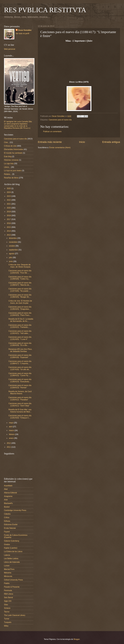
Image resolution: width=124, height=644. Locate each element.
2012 (9, 443)
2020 (9, 208)
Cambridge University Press (15, 510)
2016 (9, 223)
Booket (7, 507)
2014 (9, 231)
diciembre (13, 238)
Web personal (10, 49)
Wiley (6, 626)
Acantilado (8, 486)
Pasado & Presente (12, 587)
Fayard (7, 532)
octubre (12, 246)
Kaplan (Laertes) (11, 548)
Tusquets (8, 622)
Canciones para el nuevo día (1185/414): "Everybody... (20, 380)
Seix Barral (8, 597)
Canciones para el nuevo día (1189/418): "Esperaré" (20, 356)
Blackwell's (8, 503)
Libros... (7, 167)
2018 (9, 216)
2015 (9, 227)
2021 (9, 204)
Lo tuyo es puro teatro (13, 171)
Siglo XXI (8, 601)
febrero (12, 434)
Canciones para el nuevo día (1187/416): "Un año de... (20, 368)
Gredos (7, 544)
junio (11, 261)
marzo (12, 430)
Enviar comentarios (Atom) (60, 148)
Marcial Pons (9, 569)
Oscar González (25, 30)
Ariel (6, 500)
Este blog (8, 157)
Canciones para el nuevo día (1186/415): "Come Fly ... (20, 374)
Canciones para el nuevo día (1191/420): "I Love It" (20, 338)
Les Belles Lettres (11, 559)
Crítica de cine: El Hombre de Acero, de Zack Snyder (20, 302)
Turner (7, 619)
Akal (6, 489)
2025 (9, 188)
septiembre (14, 250)
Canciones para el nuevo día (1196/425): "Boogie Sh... (20, 296)
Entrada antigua (111, 142)
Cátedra (7, 514)
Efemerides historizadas (14, 149)
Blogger (77, 639)
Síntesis (7, 608)
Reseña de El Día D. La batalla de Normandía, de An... (21, 320)
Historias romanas (11, 160)
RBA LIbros (9, 594)
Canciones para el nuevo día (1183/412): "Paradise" (20, 399)
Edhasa (7, 521)
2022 (9, 200)
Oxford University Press (13, 580)
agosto (12, 254)
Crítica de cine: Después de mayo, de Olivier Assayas (20, 266)
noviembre (13, 242)
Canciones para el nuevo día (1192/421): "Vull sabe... (20, 332)
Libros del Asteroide (12, 562)
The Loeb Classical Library (15, 615)
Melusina (8, 573)
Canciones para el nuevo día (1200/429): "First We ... (20, 272)
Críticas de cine (10, 146)
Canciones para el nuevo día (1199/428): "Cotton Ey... (20, 278)
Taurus (7, 612)
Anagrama (8, 496)
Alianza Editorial (10, 493)
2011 (9, 447)
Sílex (6, 605)
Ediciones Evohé (11, 525)
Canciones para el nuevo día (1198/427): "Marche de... (20, 284)
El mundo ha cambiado (13, 153)
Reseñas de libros (11, 178)
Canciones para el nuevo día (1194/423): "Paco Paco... (20, 314)
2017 (9, 219)
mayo (11, 423)
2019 (9, 212)
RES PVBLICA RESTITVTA (45, 10)
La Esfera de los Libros (13, 551)
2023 (9, 196)
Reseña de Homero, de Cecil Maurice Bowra (20, 393)
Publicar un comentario (52, 131)
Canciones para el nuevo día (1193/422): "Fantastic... (20, 326)
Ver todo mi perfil (22, 33)
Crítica (7, 517)
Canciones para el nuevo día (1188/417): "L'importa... (20, 362)
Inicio (82, 142)
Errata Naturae (10, 528)
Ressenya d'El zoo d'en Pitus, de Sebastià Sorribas (20, 350)
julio (11, 257)
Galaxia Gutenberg (12, 541)
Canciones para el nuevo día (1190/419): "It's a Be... (20, 344)
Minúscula (8, 576)
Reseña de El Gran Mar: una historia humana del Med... (20, 411)
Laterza (7, 555)
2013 (9, 235)
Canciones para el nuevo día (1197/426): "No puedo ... (20, 290)
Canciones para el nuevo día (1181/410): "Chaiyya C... (20, 417)
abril (11, 427)
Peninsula (8, 590)
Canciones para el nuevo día (60, 120)
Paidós (7, 583)
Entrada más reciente (50, 142)
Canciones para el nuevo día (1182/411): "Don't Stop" (20, 405)
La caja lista (9, 164)
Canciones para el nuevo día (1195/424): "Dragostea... (20, 308)
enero (11, 438)
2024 (9, 192)
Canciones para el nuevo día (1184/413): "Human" (20, 386)
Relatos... (8, 174)
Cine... (7, 142)
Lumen (7, 566)
